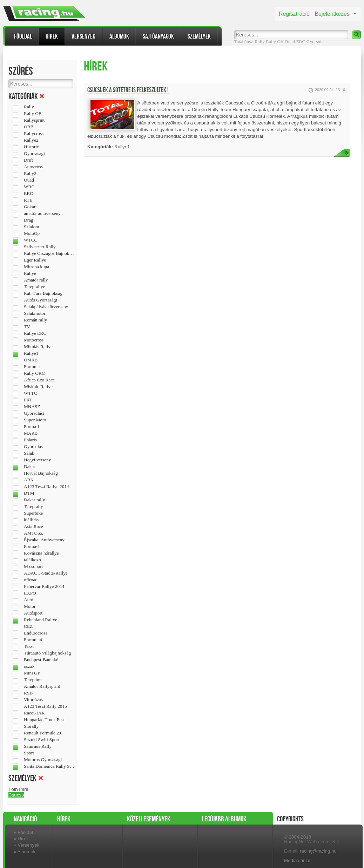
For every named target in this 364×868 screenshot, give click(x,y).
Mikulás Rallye (38, 347)
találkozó (32, 560)
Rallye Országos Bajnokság (49, 253)
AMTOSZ (33, 533)
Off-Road (286, 42)
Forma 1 (32, 427)
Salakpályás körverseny (46, 307)
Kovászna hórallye (41, 553)
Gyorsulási (34, 413)
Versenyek (83, 36)
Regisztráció (294, 14)
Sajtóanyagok (158, 36)
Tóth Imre (18, 789)
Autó (29, 600)
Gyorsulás (33, 447)
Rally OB (33, 114)
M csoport (33, 567)
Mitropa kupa (36, 267)
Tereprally (33, 507)
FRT (28, 400)
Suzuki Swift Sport (42, 740)
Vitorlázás (33, 700)
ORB (29, 127)
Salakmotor (35, 313)
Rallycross (34, 134)
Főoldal (23, 36)
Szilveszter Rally (40, 247)
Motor (30, 606)
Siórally (31, 726)
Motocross (34, 340)
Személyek (199, 36)
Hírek (52, 36)
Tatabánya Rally (250, 42)
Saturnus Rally (38, 746)
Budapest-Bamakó (41, 660)
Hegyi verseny (37, 460)
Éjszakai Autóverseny (44, 540)
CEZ (28, 626)
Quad (29, 180)
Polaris (30, 440)
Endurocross (36, 633)
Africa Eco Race (39, 380)
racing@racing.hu (318, 851)
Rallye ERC (35, 333)
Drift (28, 160)
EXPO (30, 593)
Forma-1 (32, 547)
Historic (31, 147)
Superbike (33, 513)
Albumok (119, 36)
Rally (271, 42)
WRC (29, 187)
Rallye (30, 273)
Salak (29, 453)
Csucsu (16, 795)
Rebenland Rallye (41, 620)
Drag (29, 220)
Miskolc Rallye (38, 387)
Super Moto (35, 420)
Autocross (33, 167)
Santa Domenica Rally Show (49, 766)
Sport (29, 753)
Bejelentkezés (332, 14)
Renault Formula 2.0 (43, 733)
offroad (31, 580)
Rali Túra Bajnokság (43, 293)
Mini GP (32, 673)
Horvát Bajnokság (41, 473)
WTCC (31, 240)
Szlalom (32, 227)
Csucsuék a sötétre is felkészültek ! (128, 90)
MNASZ (32, 407)
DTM (29, 493)
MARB (31, 433)
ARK (29, 480)
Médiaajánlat (297, 860)
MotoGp (32, 233)
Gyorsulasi (317, 42)
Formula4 (33, 640)
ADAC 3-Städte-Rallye (46, 573)
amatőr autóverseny (42, 213)
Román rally (35, 320)
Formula (32, 367)
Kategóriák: (100, 147)
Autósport (33, 613)
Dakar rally (34, 500)
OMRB (31, 360)
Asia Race (33, 527)
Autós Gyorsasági (41, 300)
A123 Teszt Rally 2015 (45, 706)
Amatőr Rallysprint (42, 686)
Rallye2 (31, 140)
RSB (28, 693)
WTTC (31, 393)
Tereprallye (34, 287)
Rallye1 (31, 353)
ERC (301, 42)
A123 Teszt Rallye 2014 (46, 487)
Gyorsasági (34, 154)
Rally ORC (34, 373)
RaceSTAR (34, 713)
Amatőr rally (36, 280)
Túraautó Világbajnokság (47, 653)
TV (27, 327)
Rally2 (30, 174)
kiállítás (31, 520)
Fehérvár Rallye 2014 (44, 586)
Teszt (29, 646)
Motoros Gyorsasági (43, 760)
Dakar (30, 467)
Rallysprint (34, 120)
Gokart (30, 207)
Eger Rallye (35, 260)
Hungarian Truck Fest (44, 720)
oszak (29, 666)
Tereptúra (33, 680)
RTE (28, 200)
